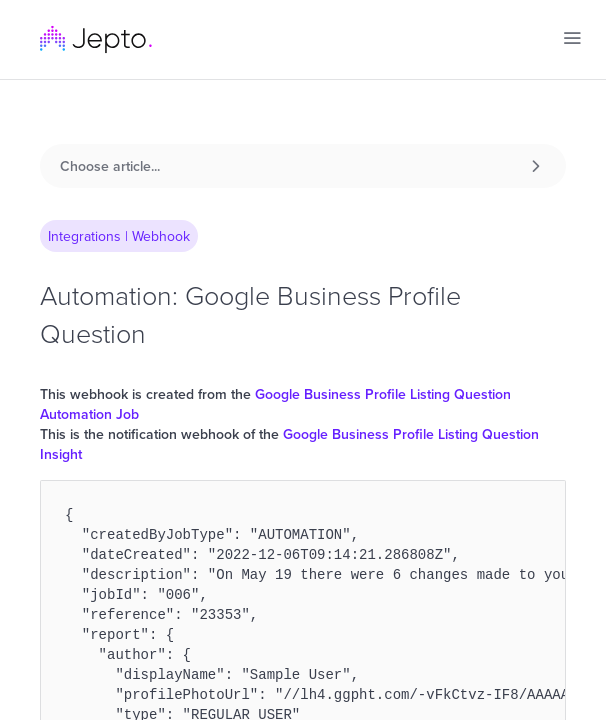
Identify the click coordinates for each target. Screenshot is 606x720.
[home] (96, 39)
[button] (572, 38)
